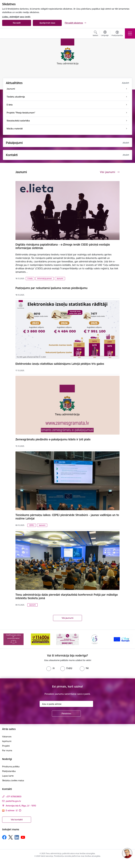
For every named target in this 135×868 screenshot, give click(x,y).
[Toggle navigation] (130, 33)
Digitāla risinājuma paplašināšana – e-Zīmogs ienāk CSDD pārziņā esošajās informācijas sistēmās (63, 246)
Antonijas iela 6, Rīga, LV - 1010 (21, 806)
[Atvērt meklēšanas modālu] (95, 34)
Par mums (7, 750)
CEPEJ (32, 525)
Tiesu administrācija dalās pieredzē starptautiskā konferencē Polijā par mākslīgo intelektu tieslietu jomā (67, 596)
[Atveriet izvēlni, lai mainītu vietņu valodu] (105, 34)
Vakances (7, 737)
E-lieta (30, 278)
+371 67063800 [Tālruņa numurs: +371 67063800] (14, 797)
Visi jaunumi (67, 618)
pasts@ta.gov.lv (13, 801)
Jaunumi (60, 278)
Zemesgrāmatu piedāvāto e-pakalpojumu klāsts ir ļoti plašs (53, 439)
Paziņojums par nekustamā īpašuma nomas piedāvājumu (51, 288)
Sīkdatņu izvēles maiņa (13, 780)
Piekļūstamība (9, 771)
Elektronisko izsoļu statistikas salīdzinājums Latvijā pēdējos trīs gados (60, 364)
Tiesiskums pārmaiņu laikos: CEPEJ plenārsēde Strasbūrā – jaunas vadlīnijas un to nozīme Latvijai (67, 517)
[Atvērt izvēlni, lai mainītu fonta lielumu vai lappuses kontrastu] (117, 34)
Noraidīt (17, 23)
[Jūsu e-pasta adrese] (66, 704)
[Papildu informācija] (20, 810)
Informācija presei (45, 278)
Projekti (6, 746)
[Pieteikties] (66, 714)
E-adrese (10, 810)
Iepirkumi (7, 741)
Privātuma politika (11, 767)
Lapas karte (8, 776)
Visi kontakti (17, 820)
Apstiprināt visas (47, 23)
